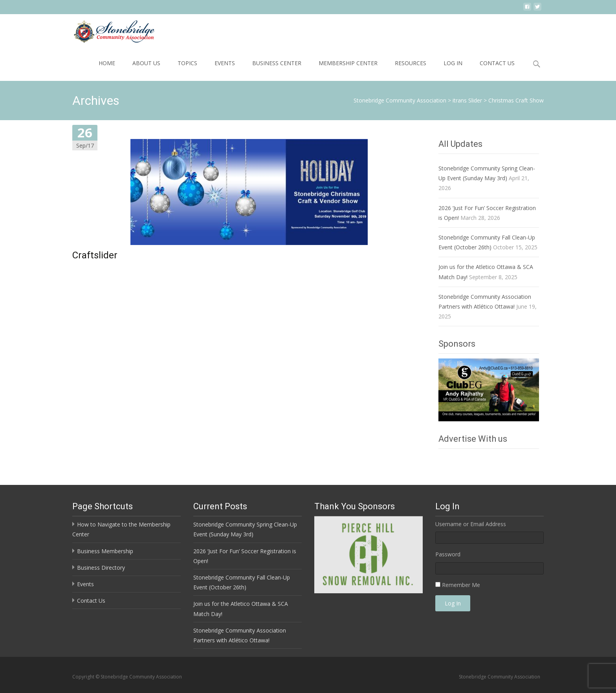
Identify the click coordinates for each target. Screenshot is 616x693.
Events (225, 63)
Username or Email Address (471, 524)
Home (107, 63)
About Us (146, 63)
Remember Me (461, 585)
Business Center (277, 63)
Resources (411, 63)
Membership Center (348, 63)
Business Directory (101, 568)
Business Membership (105, 551)
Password (448, 554)
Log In (453, 63)
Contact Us (497, 63)
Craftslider (95, 255)
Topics (187, 63)
